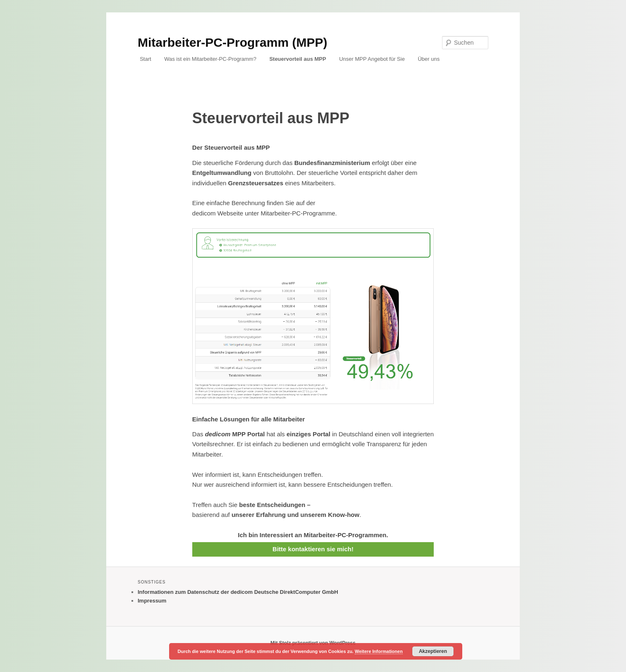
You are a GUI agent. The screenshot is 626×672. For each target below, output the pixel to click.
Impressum (152, 601)
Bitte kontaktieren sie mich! (313, 549)
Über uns (429, 59)
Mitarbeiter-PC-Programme (298, 213)
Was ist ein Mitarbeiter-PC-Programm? (210, 59)
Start (145, 59)
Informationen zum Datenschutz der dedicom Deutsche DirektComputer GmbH (238, 592)
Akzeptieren (433, 651)
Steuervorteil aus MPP (297, 59)
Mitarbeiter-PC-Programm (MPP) (232, 42)
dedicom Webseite (218, 213)
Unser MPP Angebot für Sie (372, 59)
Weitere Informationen (379, 651)
